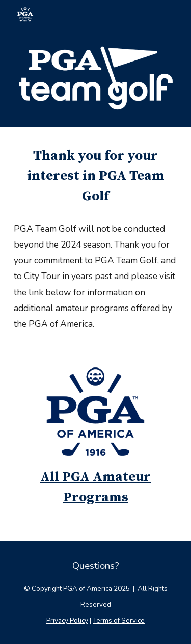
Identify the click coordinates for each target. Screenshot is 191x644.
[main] (96, 176)
